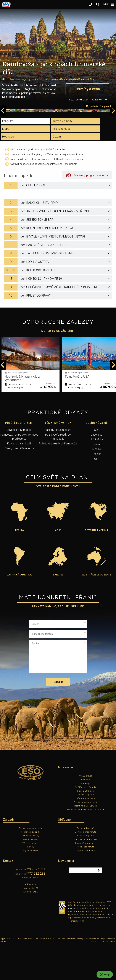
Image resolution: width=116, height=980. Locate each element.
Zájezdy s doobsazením (86, 837)
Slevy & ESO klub (86, 826)
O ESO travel (86, 810)
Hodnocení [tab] (9, 171)
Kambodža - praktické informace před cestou (19, 471)
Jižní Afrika (97, 474)
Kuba (97, 479)
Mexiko (97, 484)
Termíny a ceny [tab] (63, 156)
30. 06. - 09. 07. (78, 419)
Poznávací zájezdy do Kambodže (58, 471)
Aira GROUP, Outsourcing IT (103, 976)
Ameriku (72, 943)
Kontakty (86, 814)
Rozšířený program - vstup (87, 209)
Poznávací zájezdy (31, 867)
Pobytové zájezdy (31, 870)
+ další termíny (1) (15, 422)
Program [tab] (8, 156)
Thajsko (97, 488)
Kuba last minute (86, 881)
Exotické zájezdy (85, 870)
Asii (106, 943)
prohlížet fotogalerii (98, 141)
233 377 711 (36, 904)
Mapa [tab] (6, 163)
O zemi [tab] (57, 171)
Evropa (58, 609)
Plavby (31, 881)
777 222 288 (36, 908)
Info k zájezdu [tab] (62, 163)
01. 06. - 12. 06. (18, 419)
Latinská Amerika (19, 609)
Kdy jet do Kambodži (19, 478)
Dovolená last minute (86, 878)
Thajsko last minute (86, 885)
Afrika (19, 565)
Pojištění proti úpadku (85, 822)
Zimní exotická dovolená (85, 874)
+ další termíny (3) (75, 422)
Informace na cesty (85, 833)
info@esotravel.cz (31, 912)
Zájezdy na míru (31, 878)
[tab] (58, 220)
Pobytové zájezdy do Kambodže (58, 478)
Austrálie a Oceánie (97, 609)
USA (97, 493)
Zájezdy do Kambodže (58, 464)
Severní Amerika (97, 565)
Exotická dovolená (85, 863)
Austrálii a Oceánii (78, 946)
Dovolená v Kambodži (19, 464)
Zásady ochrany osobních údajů (91, 973)
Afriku (110, 949)
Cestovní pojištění (86, 829)
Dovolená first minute (86, 867)
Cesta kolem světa (31, 874)
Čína (97, 464)
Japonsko (97, 469)
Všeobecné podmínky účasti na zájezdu (85, 844)
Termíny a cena (87, 89)
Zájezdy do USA (31, 885)
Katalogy (86, 818)
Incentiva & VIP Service (85, 840)
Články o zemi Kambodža (19, 483)
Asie (58, 565)
